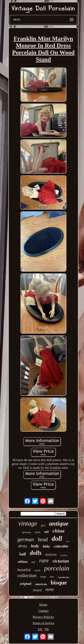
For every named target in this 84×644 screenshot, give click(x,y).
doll (57, 539)
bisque (59, 582)
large (43, 577)
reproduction (64, 577)
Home (43, 605)
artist (38, 532)
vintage (28, 523)
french (37, 570)
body (35, 546)
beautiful (24, 570)
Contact (43, 611)
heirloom (51, 555)
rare (44, 560)
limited (37, 590)
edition (23, 562)
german (26, 539)
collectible (61, 546)
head (43, 539)
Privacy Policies (43, 617)
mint (50, 589)
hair (52, 577)
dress (23, 546)
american (41, 584)
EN (40, 629)
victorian (61, 561)
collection (27, 576)
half (23, 554)
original (26, 584)
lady (33, 562)
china (58, 531)
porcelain (57, 568)
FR (47, 629)
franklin (64, 555)
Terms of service (43, 623)
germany (27, 532)
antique (59, 523)
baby (46, 546)
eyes (68, 541)
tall (47, 532)
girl (43, 525)
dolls (36, 553)
